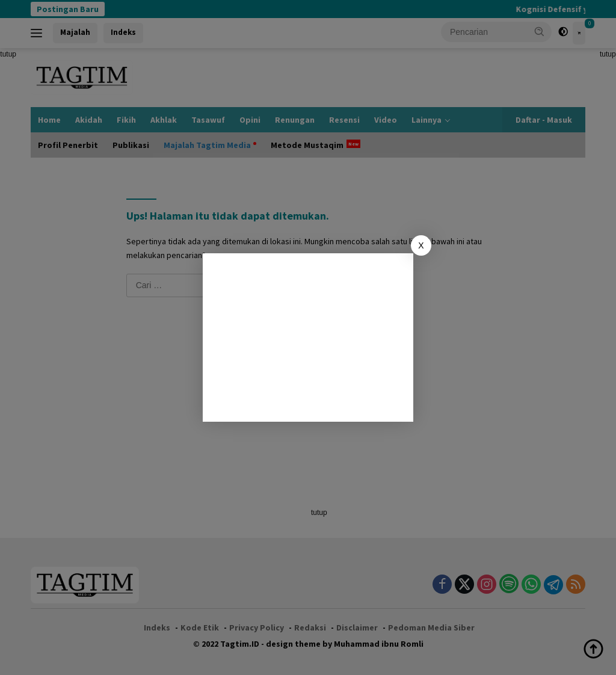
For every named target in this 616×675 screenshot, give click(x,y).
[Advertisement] (308, 337)
